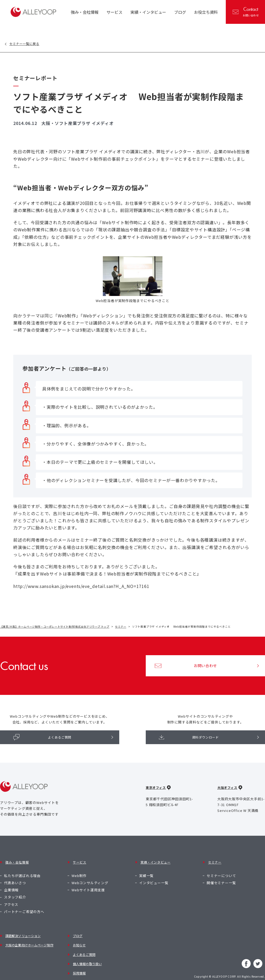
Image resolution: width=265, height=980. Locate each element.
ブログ (77, 929)
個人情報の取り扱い (88, 950)
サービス (79, 861)
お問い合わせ (246, 11)
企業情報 (11, 884)
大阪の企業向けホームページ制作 (31, 936)
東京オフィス (157, 792)
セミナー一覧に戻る (29, 44)
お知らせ (79, 936)
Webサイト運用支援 (88, 884)
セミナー (123, 627)
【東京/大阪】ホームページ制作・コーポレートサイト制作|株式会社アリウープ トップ (56, 627)
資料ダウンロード (189, 739)
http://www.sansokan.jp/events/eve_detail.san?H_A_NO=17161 (81, 587)
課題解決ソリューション (24, 929)
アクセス (11, 898)
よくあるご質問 (43, 739)
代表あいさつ (15, 877)
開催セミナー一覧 (221, 877)
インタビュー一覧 (154, 877)
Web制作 (79, 869)
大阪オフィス (228, 792)
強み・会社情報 (17, 861)
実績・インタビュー (156, 861)
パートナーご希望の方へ (24, 905)
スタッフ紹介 (15, 891)
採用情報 (79, 957)
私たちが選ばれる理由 (22, 869)
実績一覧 (146, 869)
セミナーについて (221, 869)
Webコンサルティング (90, 877)
